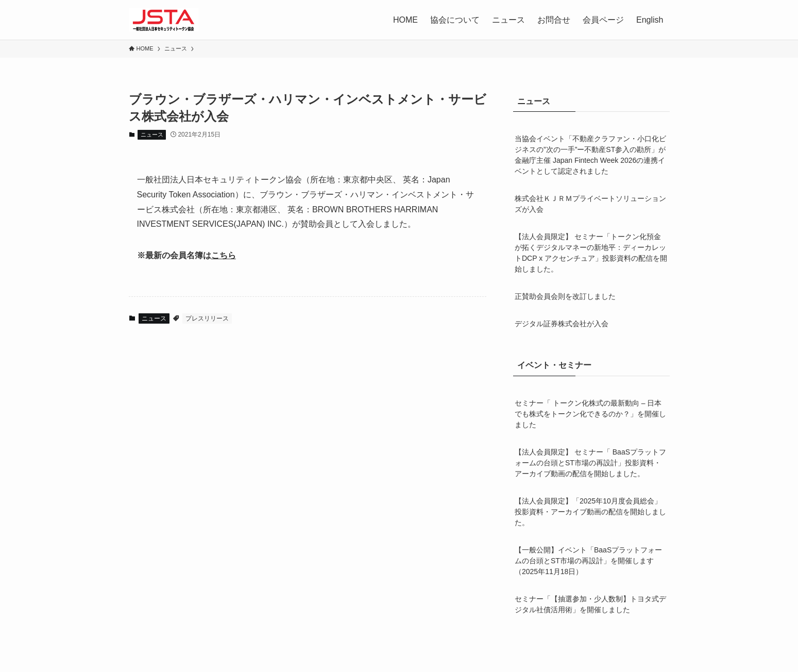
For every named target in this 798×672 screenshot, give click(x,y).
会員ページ (603, 20)
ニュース (508, 20)
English (650, 20)
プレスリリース (207, 318)
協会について (455, 20)
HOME (405, 20)
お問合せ (554, 20)
